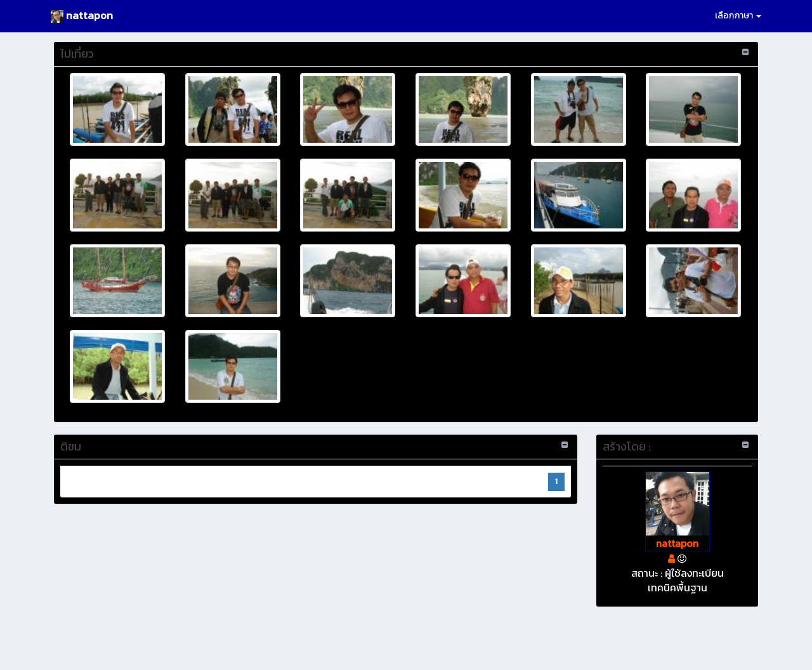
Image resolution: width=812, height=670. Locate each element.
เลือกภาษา (738, 16)
